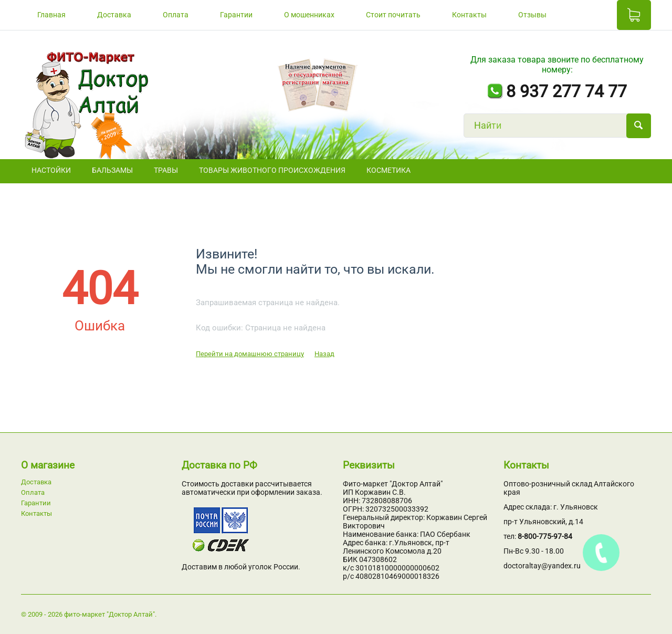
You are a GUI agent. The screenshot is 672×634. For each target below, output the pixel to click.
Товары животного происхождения (272, 170)
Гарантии (236, 15)
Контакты (469, 15)
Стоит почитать (393, 15)
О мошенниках (309, 15)
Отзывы (532, 15)
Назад (324, 354)
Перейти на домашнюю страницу (250, 354)
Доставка (114, 15)
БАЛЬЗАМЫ (112, 170)
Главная (51, 15)
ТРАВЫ (166, 170)
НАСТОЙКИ (51, 170)
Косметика (388, 170)
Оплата (176, 15)
